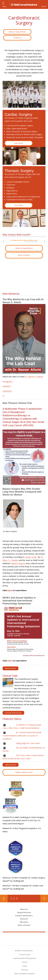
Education (24, 922)
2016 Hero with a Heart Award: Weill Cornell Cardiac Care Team (23, 757)
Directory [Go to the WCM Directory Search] (25, 970)
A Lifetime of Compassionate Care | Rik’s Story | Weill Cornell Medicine (22, 726)
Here (10, 590)
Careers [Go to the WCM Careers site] (25, 962)
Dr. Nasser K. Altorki (34, 377)
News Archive (10, 668)
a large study (31, 557)
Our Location (4, 899)
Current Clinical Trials (13, 713)
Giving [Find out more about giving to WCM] (25, 966)
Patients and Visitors (24, 916)
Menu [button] (5, 7)
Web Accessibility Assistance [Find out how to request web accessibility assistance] (25, 974)
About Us (24, 909)
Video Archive (11, 765)
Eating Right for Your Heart (28, 743)
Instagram (7, 381)
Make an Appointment (17, 32)
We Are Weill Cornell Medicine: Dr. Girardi (24, 749)
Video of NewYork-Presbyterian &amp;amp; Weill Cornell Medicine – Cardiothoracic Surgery (24, 275)
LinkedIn (6, 386)
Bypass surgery (18, 563)
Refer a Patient (24, 255)
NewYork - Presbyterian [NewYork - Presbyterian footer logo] (24, 941)
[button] (44, 4)
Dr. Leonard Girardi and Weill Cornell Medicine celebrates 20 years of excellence (22, 736)
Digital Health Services (24, 772)
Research (24, 919)
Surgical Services (24, 912)
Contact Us (17, 38)
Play (4, 725)
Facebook (7, 391)
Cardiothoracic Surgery (24, 20)
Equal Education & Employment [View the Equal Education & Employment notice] (25, 958)
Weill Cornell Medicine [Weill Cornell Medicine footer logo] (24, 936)
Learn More (19, 143)
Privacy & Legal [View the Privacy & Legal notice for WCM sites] (25, 954)
